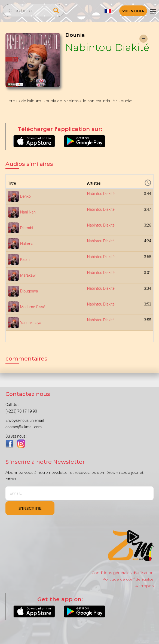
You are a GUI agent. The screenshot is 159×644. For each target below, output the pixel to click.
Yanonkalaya (31, 323)
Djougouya (29, 291)
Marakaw (28, 275)
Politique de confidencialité (128, 579)
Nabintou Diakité (107, 48)
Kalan (25, 260)
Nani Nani (28, 212)
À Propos (144, 586)
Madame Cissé (33, 307)
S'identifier (133, 11)
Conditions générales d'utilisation (123, 573)
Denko (25, 196)
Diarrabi (27, 228)
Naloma (27, 244)
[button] (109, 11)
